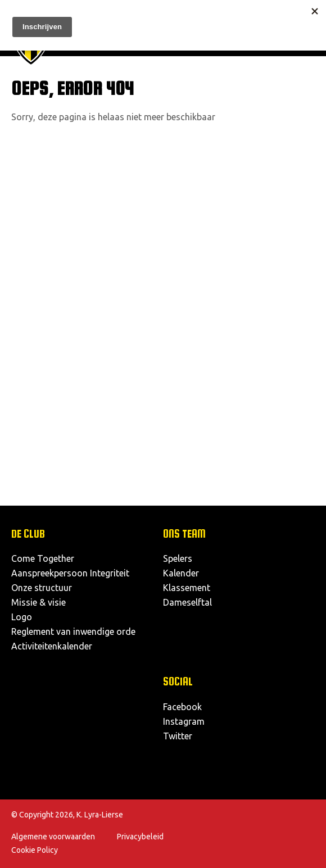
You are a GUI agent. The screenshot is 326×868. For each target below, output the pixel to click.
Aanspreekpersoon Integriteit (70, 573)
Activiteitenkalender (52, 646)
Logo (22, 617)
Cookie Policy (35, 850)
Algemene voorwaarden (53, 837)
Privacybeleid (140, 837)
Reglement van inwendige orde (73, 631)
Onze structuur (42, 588)
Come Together (43, 558)
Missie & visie (39, 602)
